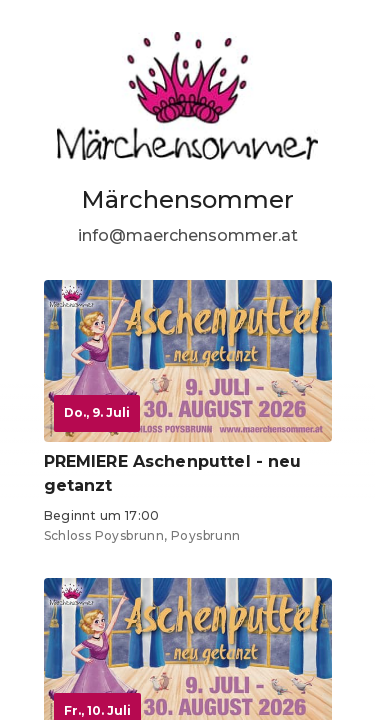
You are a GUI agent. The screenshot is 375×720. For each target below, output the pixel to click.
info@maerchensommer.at (188, 235)
